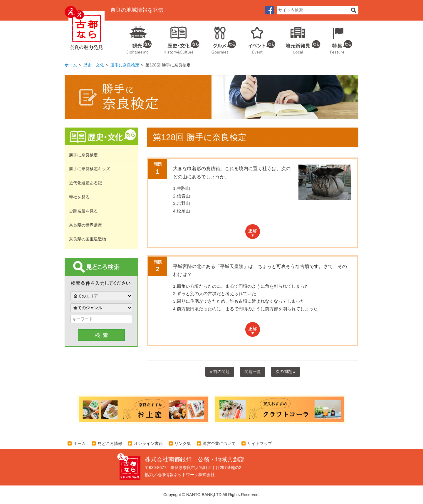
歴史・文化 (179, 38)
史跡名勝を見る (83, 211)
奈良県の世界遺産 (85, 225)
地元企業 (300, 38)
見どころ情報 (110, 443)
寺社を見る (79, 197)
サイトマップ (260, 443)
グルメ (219, 38)
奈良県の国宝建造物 (88, 239)
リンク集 (183, 443)
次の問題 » (286, 371)
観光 (139, 38)
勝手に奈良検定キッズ (90, 169)
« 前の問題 (220, 371)
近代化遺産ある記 (85, 183)
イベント (258, 38)
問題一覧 (253, 371)
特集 (340, 38)
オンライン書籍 (148, 443)
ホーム (71, 65)
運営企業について (219, 443)
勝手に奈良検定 (125, 65)
